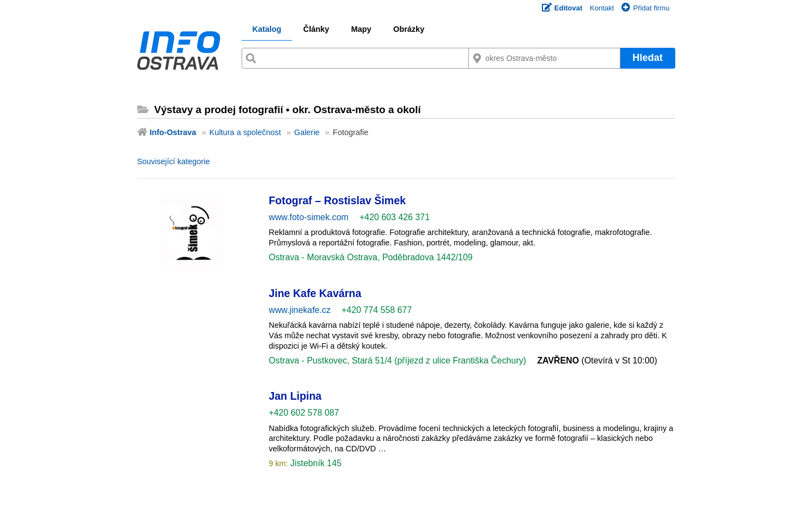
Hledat (648, 58)
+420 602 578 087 (304, 413)
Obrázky (409, 29)
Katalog (267, 29)
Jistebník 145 (315, 463)
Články (316, 29)
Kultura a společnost (245, 132)
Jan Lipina (295, 396)
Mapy (361, 29)
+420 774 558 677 (377, 310)
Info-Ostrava (173, 132)
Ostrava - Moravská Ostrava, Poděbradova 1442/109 (371, 257)
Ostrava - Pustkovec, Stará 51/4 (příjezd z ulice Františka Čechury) (398, 360)
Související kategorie (174, 161)
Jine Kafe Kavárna (315, 293)
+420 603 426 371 (395, 217)
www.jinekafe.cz (300, 310)
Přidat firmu (645, 8)
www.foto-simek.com (309, 217)
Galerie (307, 132)
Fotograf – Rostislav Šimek (338, 200)
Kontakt (602, 8)
